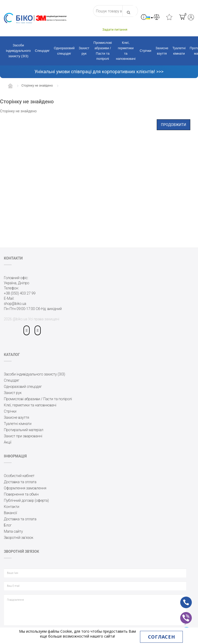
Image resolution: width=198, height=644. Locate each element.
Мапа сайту (13, 531)
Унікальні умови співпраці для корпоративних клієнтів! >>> (99, 72)
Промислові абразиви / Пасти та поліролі (103, 51)
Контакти (12, 507)
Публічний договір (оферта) (26, 500)
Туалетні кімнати (179, 51)
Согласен (161, 637)
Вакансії (10, 513)
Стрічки (146, 51)
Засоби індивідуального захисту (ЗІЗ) (18, 51)
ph (182, 599)
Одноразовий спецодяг (64, 51)
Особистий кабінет (19, 476)
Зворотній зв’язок (19, 538)
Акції (8, 442)
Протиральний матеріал (24, 430)
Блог (8, 525)
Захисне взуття (162, 51)
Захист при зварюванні (23, 436)
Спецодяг (42, 51)
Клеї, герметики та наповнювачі (126, 51)
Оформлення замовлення (25, 488)
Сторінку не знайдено (37, 86)
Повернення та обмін (21, 494)
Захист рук (84, 51)
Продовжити (174, 125)
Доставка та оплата (20, 482)
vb (182, 614)
